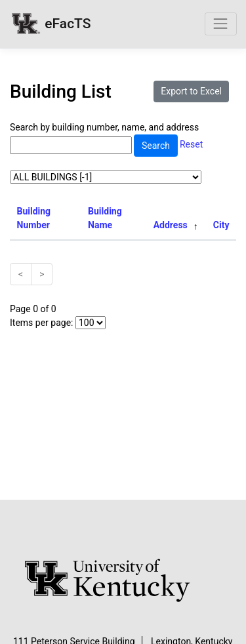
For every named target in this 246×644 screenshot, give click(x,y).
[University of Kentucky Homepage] (123, 581)
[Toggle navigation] (221, 24)
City (221, 225)
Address (171, 225)
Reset (191, 145)
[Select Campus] (106, 177)
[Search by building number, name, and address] (71, 145)
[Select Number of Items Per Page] (91, 323)
